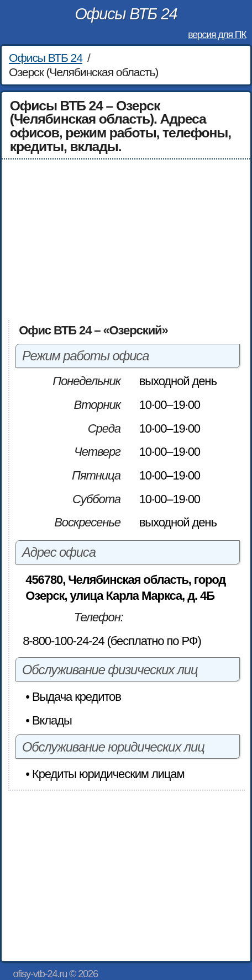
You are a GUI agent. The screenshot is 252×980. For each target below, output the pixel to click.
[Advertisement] (126, 239)
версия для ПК (217, 35)
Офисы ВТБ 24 (126, 14)
